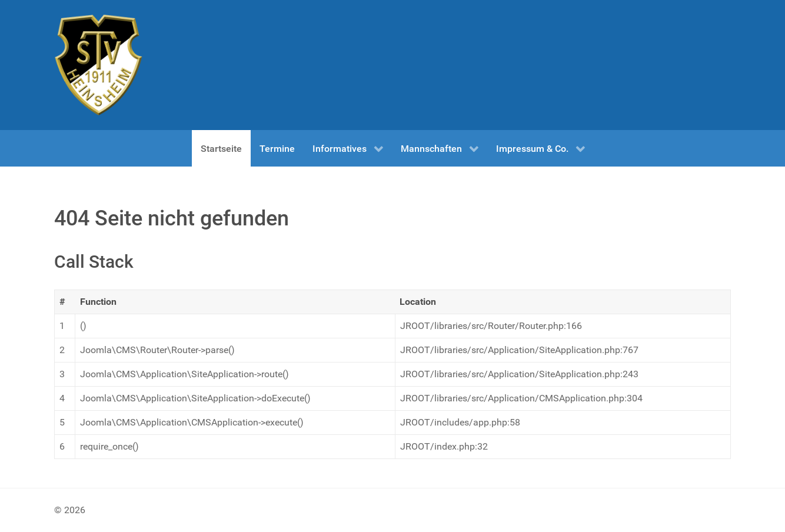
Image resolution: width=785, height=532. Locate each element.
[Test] (98, 65)
